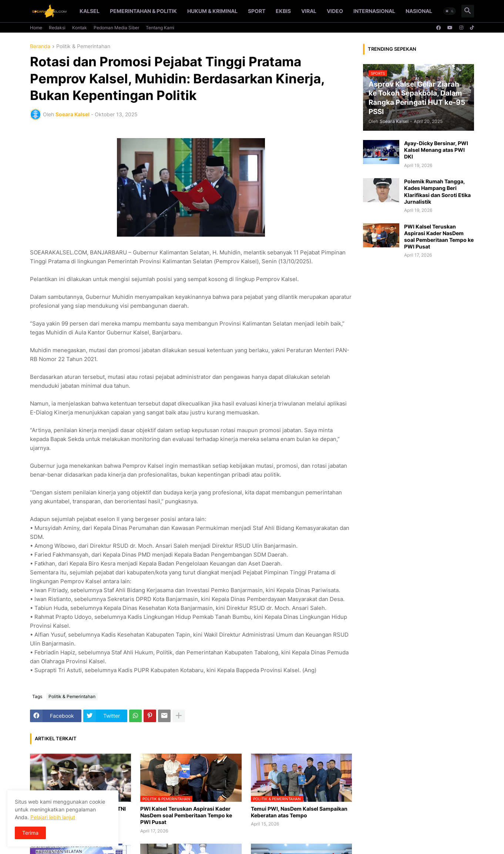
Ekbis (283, 11)
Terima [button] (30, 833)
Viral (309, 11)
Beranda (40, 46)
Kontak (80, 28)
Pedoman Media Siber (116, 28)
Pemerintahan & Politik (143, 11)
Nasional (419, 11)
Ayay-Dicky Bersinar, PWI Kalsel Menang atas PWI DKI (436, 150)
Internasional (374, 11)
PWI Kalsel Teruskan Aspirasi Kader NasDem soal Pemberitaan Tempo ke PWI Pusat (186, 815)
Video (335, 11)
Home (36, 28)
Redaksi (57, 28)
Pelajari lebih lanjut (53, 817)
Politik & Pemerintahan (83, 46)
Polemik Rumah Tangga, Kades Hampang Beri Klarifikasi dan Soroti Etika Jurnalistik (437, 191)
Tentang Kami (160, 28)
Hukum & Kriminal (212, 11)
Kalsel (90, 11)
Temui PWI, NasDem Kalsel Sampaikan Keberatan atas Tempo (299, 812)
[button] (450, 11)
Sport (257, 11)
